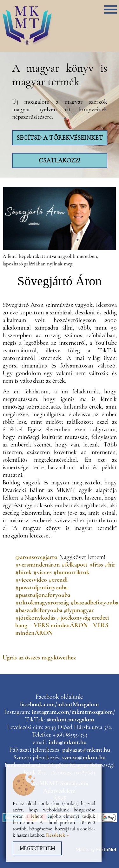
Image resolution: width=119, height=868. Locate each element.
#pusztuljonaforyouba (43, 595)
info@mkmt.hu (68, 742)
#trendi (58, 580)
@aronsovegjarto (36, 557)
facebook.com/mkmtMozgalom (60, 704)
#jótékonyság (73, 618)
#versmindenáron (38, 565)
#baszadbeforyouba (94, 603)
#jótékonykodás (35, 618)
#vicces (43, 572)
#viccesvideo (31, 580)
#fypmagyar (79, 610)
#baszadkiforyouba (39, 610)
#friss (96, 565)
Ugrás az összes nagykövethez (39, 658)
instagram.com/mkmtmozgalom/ (73, 712)
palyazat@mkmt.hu (86, 750)
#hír (110, 565)
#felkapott (75, 565)
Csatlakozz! (60, 161)
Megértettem (37, 848)
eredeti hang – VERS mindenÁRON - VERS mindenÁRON (62, 625)
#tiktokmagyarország (42, 603)
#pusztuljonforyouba (41, 587)
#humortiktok (71, 572)
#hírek (23, 572)
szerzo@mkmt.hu (84, 757)
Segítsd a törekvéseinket (60, 138)
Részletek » (57, 835)
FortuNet (106, 849)
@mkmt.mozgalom (70, 719)
